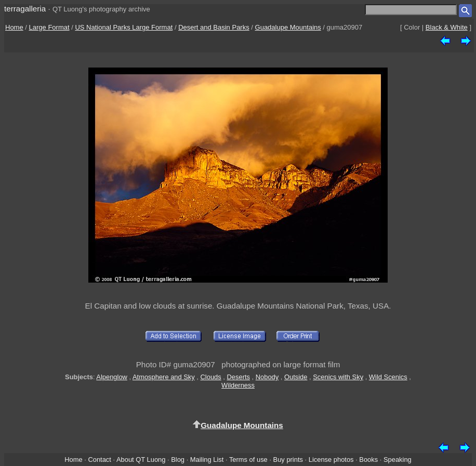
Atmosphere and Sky (164, 377)
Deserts (239, 377)
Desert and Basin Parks (214, 27)
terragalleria (25, 9)
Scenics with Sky (338, 377)
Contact (99, 460)
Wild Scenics (388, 377)
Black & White (447, 27)
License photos (331, 460)
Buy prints (288, 460)
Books (368, 460)
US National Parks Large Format (124, 27)
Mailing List (207, 460)
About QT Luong (141, 460)
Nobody (267, 377)
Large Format (49, 27)
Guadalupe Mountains (288, 27)
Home (14, 27)
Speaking (398, 460)
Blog (178, 460)
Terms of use (248, 460)
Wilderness (238, 385)
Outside (296, 377)
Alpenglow (112, 377)
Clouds (211, 377)
